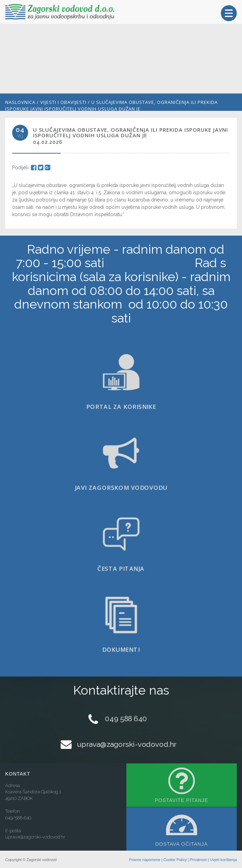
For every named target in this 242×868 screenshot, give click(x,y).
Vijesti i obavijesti (63, 102)
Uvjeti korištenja (223, 860)
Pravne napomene (145, 860)
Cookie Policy (175, 860)
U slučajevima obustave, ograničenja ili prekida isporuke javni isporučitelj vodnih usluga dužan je (111, 105)
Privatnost (198, 860)
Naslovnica (20, 102)
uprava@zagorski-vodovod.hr (127, 744)
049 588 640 (126, 719)
